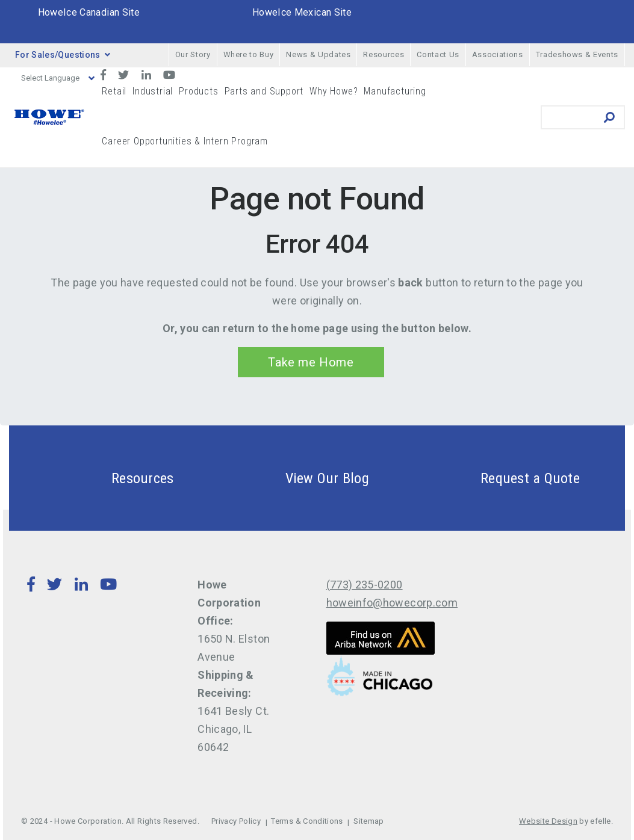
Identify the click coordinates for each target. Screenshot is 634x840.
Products (198, 91)
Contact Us (438, 54)
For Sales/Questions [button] (63, 55)
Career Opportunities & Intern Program (185, 141)
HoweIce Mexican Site (302, 12)
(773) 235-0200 (365, 585)
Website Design (548, 821)
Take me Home (311, 362)
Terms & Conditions (307, 821)
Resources (384, 54)
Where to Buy (249, 54)
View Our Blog (299, 478)
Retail (114, 91)
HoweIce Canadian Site (89, 12)
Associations (498, 54)
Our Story (193, 54)
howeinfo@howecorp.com (392, 603)
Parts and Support (264, 91)
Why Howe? (334, 91)
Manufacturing (395, 91)
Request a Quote (502, 478)
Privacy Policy (236, 821)
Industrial (153, 91)
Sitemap (369, 821)
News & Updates (318, 54)
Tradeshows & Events (577, 54)
